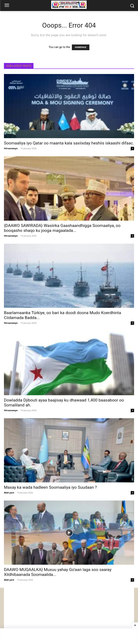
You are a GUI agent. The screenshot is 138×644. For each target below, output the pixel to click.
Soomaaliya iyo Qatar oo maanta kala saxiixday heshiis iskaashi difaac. (69, 143)
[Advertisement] (69, 615)
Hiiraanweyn (11, 148)
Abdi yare (9, 493)
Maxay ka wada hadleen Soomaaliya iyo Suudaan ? (50, 487)
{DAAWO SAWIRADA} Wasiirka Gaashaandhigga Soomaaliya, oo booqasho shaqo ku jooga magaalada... (62, 228)
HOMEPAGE (81, 47)
